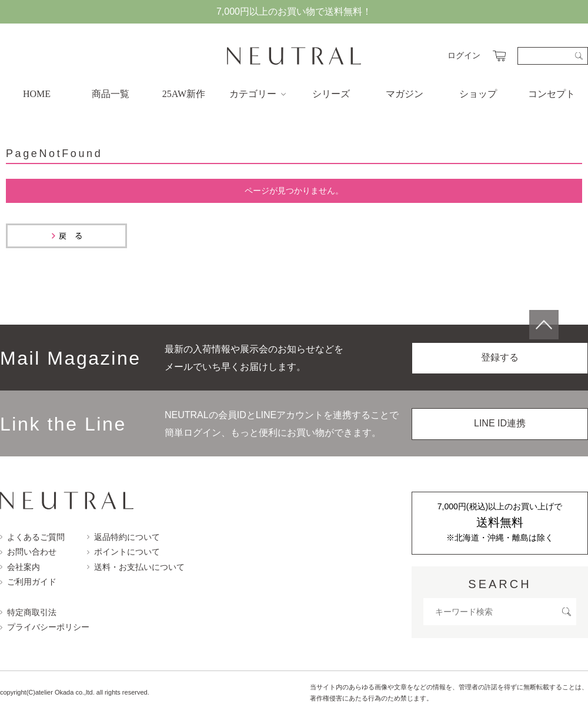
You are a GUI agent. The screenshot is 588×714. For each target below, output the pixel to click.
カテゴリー (258, 94)
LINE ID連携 (500, 423)
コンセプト (552, 94)
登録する (500, 357)
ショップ (478, 94)
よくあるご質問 (32, 537)
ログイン (464, 55)
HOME (37, 94)
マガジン (405, 94)
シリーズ (331, 94)
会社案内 (20, 567)
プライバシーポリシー (45, 627)
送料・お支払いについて (136, 567)
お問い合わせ (28, 552)
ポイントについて (123, 552)
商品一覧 (111, 94)
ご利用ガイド (28, 582)
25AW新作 (184, 94)
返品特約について (123, 537)
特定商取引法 (28, 612)
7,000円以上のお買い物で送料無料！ (294, 11)
